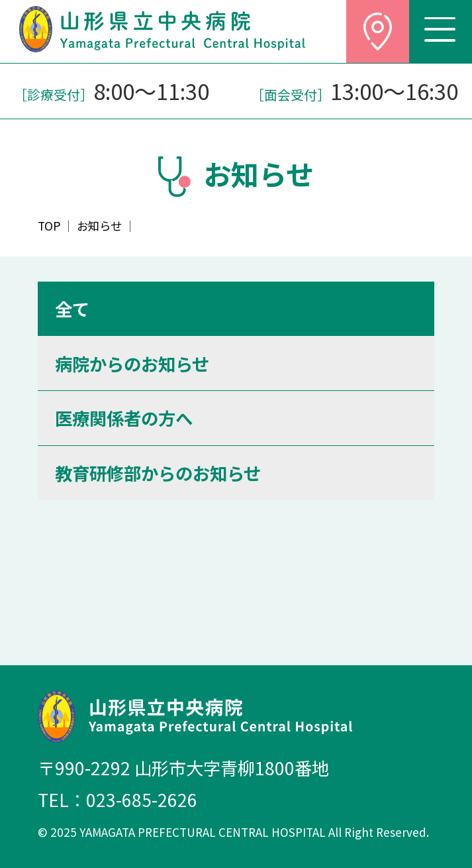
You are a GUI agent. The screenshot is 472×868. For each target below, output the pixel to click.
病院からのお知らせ (132, 363)
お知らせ (99, 226)
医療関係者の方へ (124, 418)
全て (72, 308)
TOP (49, 226)
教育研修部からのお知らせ (158, 473)
